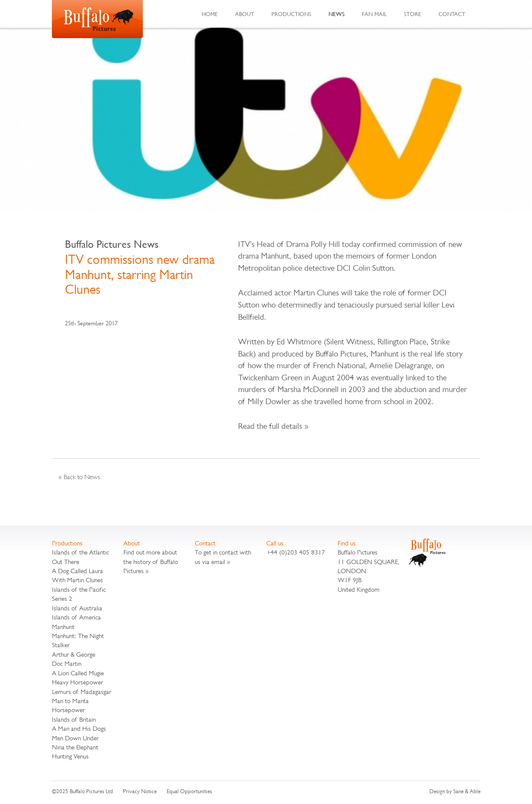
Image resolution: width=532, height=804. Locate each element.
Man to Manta (70, 701)
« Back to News (79, 477)
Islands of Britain (74, 719)
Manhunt (63, 627)
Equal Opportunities (189, 791)
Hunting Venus (70, 756)
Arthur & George (74, 654)
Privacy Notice (140, 791)
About (245, 14)
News (337, 14)
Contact (452, 14)
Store (413, 14)
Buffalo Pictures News (112, 244)
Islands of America (76, 617)
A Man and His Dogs (79, 728)
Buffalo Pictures (97, 19)
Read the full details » (273, 426)
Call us (275, 543)
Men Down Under (75, 738)
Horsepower (68, 710)
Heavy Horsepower (77, 682)
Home (210, 14)
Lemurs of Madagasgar (82, 692)
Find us (347, 543)
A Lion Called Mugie (78, 673)
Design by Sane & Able (455, 791)
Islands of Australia (77, 608)
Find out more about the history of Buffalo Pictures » (151, 561)
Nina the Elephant (75, 747)
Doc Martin (67, 663)
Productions (291, 14)
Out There (66, 562)
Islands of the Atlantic (81, 552)
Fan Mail (374, 14)
